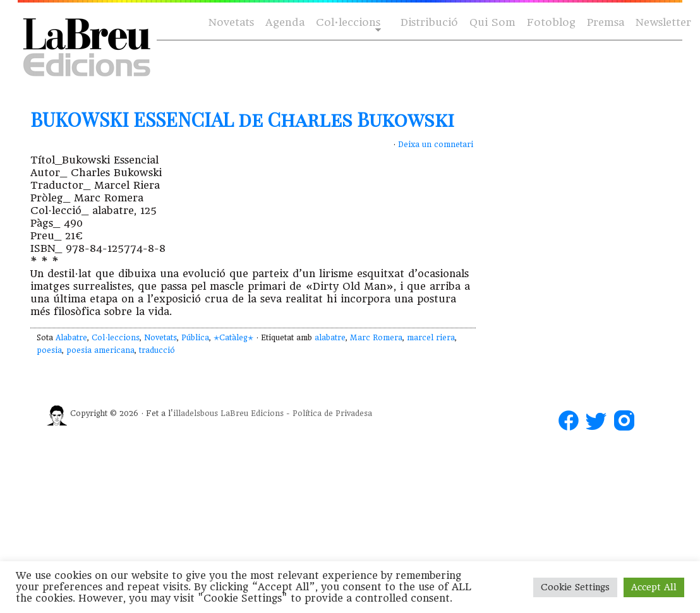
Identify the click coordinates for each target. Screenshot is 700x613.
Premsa (606, 22)
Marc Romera (376, 338)
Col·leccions (347, 23)
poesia (49, 350)
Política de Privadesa (332, 414)
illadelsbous (196, 414)
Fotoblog (551, 22)
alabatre (330, 338)
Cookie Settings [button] (575, 587)
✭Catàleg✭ (233, 338)
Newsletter (663, 22)
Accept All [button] (654, 587)
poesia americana (100, 350)
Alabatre (71, 338)
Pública (195, 338)
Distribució (429, 22)
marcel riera (431, 338)
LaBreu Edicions (252, 414)
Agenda (285, 22)
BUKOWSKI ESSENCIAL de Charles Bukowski (242, 119)
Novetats (231, 22)
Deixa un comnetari (436, 145)
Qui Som (492, 22)
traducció (157, 350)
